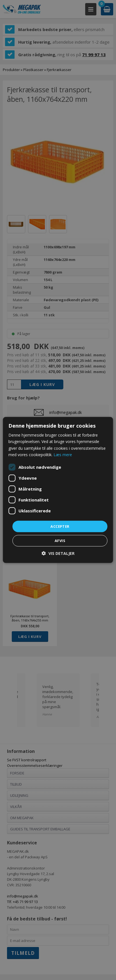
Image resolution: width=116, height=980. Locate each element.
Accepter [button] (60, 526)
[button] (58, 553)
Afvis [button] (60, 541)
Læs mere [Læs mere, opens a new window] (63, 454)
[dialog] (58, 490)
